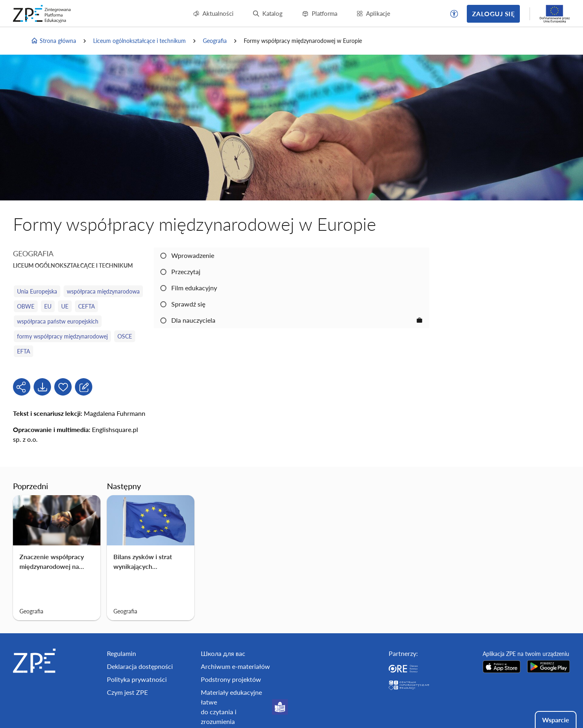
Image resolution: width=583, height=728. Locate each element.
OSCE (125, 336)
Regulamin (121, 653)
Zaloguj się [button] (493, 14)
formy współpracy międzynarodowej (62, 336)
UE (65, 306)
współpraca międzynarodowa (103, 291)
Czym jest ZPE (127, 692)
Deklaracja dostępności (140, 666)
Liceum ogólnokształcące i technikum (139, 41)
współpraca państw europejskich (58, 321)
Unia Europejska (37, 291)
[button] (454, 14)
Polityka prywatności (137, 679)
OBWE (26, 306)
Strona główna (53, 41)
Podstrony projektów (231, 679)
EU (48, 306)
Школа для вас (223, 653)
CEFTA (86, 306)
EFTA (23, 351)
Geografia (215, 41)
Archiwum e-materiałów (235, 666)
